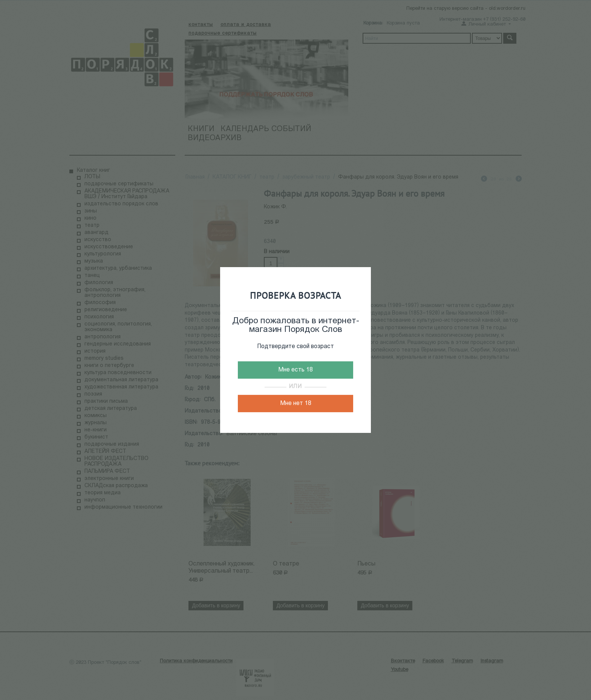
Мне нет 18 (296, 403)
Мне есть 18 (295, 370)
